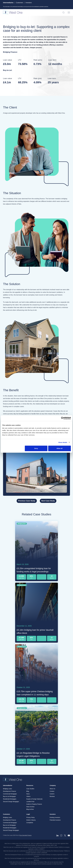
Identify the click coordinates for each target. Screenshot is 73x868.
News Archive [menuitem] (30, 807)
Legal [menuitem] (28, 814)
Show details (63, 442)
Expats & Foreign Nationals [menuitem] (34, 799)
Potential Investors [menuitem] (55, 820)
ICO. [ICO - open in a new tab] (63, 862)
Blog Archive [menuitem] (30, 809)
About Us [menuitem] (52, 789)
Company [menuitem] (53, 785)
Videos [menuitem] (28, 796)
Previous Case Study (27, 501)
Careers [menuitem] (52, 794)
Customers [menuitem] (7, 814)
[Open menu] (69, 12)
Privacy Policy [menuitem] (30, 817)
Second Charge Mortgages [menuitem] (11, 802)
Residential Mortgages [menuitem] (10, 799)
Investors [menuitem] (53, 814)
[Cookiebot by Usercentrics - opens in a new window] (62, 418)
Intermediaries (8, 3)
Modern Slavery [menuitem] (31, 820)
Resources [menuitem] (30, 785)
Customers (19, 3)
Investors (29, 3)
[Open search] (63, 12)
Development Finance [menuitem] (10, 791)
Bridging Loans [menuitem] (7, 789)
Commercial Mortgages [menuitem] (10, 794)
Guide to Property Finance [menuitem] (34, 804)
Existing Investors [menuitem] (55, 817)
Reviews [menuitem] (52, 796)
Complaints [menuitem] (30, 823)
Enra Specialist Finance (25, 835)
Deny (36, 448)
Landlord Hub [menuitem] (30, 802)
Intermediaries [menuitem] (8, 785)
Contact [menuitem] (52, 791)
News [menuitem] (28, 794)
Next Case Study (48, 501)
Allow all (60, 448)
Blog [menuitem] (28, 791)
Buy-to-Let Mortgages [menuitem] (9, 796)
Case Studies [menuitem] (30, 789)
